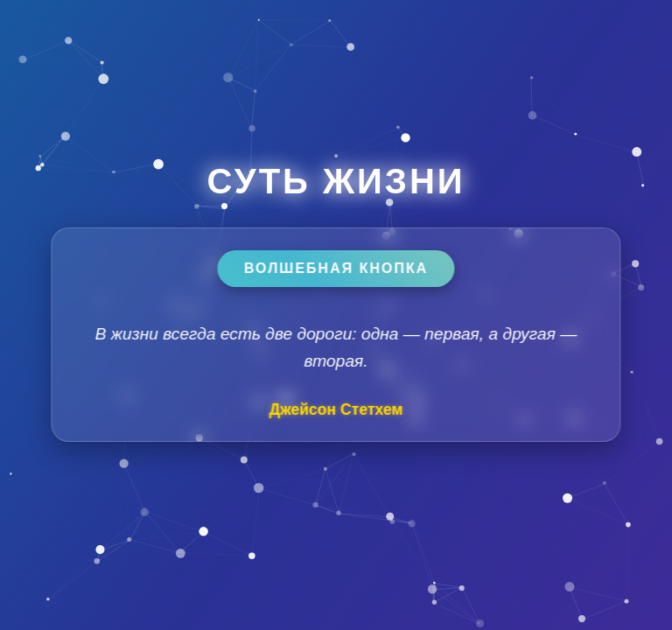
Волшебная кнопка (336, 268)
